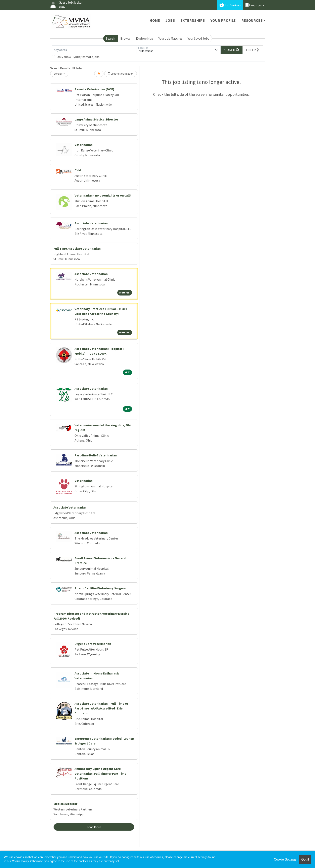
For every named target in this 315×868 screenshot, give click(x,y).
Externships (193, 20)
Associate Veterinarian (91, 223)
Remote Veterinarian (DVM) (94, 89)
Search (110, 38)
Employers (255, 5)
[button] (253, 50)
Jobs (170, 20)
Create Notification (121, 74)
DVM (78, 170)
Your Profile (223, 20)
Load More (94, 827)
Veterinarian (84, 145)
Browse (125, 38)
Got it (305, 859)
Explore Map (145, 38)
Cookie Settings (285, 859)
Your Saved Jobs (198, 38)
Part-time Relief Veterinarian (96, 455)
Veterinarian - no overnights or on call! (103, 195)
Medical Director (65, 804)
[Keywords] (94, 50)
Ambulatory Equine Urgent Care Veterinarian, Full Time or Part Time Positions (100, 773)
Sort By (58, 74)
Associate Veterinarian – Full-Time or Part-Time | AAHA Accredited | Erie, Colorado (101, 708)
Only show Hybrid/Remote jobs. (78, 57)
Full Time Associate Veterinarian (77, 248)
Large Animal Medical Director (96, 119)
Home (155, 20)
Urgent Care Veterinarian (93, 644)
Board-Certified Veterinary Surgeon (101, 588)
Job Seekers (230, 5)
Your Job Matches (170, 38)
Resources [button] (252, 20)
